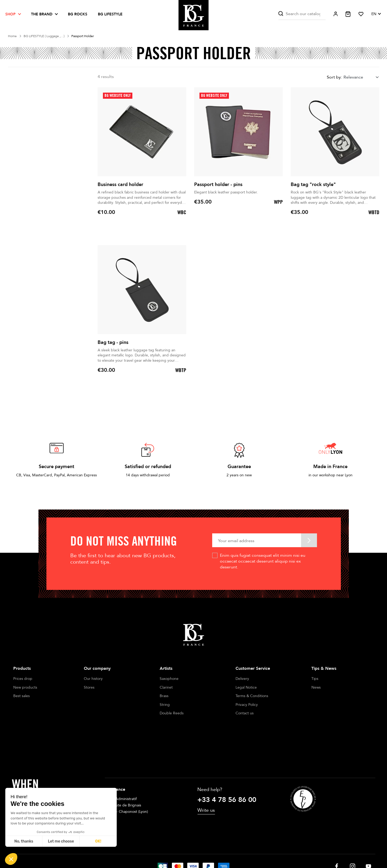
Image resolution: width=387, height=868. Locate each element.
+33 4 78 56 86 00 (227, 762)
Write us (206, 773)
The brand (42, 14)
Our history (93, 679)
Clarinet (166, 687)
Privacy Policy (247, 705)
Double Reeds (172, 713)
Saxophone (169, 679)
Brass (164, 696)
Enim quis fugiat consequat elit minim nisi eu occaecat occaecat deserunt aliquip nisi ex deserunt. (263, 561)
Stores (89, 687)
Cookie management (223, 849)
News (316, 687)
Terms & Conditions (252, 696)
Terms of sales (188, 849)
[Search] (302, 14)
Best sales (21, 696)
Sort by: (334, 77)
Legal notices (158, 849)
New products (25, 687)
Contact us (245, 713)
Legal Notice (246, 687)
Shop (10, 14)
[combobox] (361, 77)
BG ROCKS (78, 14)
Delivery (242, 679)
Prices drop (23, 679)
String (165, 705)
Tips (315, 679)
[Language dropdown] (376, 14)
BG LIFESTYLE (110, 14)
